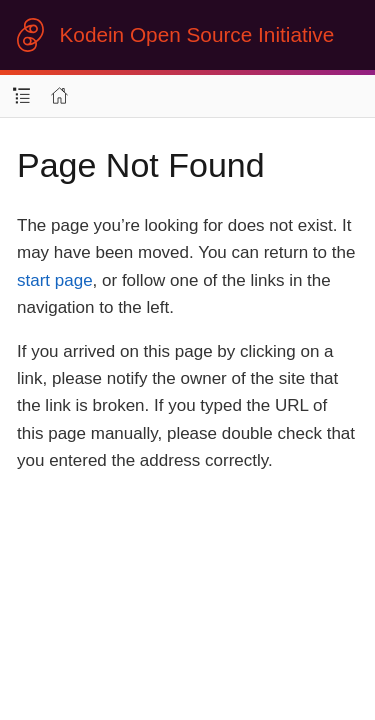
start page (55, 280)
